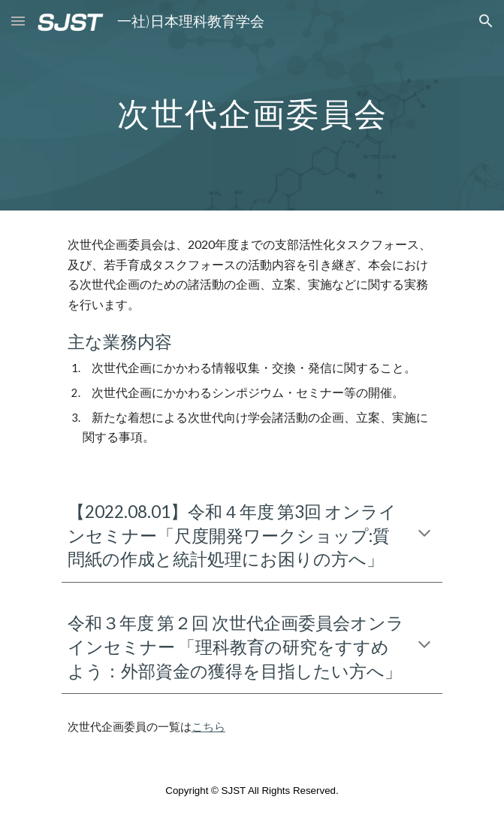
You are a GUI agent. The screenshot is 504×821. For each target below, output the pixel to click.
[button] (18, 21)
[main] (252, 106)
